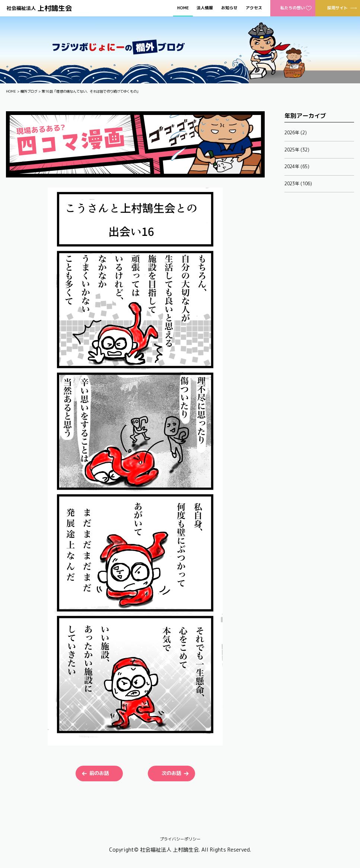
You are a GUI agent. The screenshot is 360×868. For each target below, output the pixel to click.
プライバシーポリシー (180, 839)
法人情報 (205, 8)
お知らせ (229, 8)
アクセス (254, 8)
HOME (183, 8)
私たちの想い (293, 8)
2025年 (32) (297, 150)
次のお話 (171, 773)
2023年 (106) (298, 184)
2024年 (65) (297, 166)
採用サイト (337, 8)
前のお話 (99, 773)
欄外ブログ (29, 91)
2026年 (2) (296, 133)
